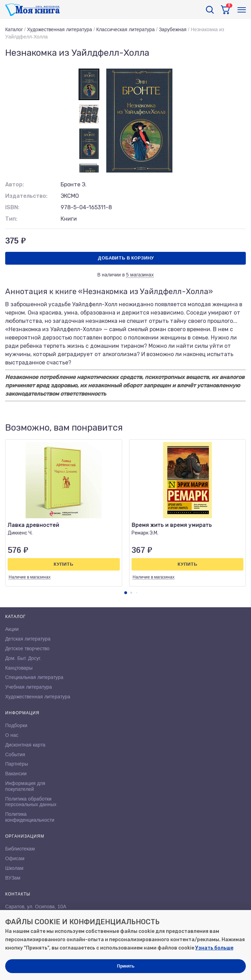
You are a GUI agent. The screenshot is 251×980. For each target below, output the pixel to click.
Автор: (15, 184)
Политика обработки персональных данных (31, 802)
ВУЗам (13, 878)
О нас (12, 735)
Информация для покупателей (25, 786)
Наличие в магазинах (30, 577)
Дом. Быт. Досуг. (23, 658)
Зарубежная (173, 29)
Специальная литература (34, 677)
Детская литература (28, 639)
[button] (126, 593)
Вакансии (16, 774)
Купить (64, 564)
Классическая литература (125, 29)
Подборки (16, 725)
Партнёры (17, 764)
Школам (14, 868)
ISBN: (12, 207)
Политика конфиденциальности (30, 817)
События (15, 754)
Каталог (14, 29)
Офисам (15, 858)
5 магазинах (140, 275)
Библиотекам (20, 849)
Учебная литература (29, 687)
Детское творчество (27, 648)
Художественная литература (60, 29)
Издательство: (26, 196)
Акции (12, 629)
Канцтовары (19, 668)
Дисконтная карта (25, 745)
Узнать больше (214, 948)
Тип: (11, 219)
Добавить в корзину (126, 258)
